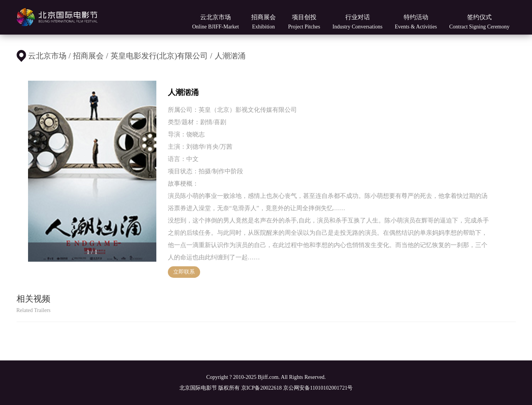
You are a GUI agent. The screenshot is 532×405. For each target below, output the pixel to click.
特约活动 (416, 22)
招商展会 (264, 22)
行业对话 (357, 22)
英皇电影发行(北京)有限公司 (159, 56)
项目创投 (304, 22)
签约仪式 (479, 22)
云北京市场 (215, 22)
